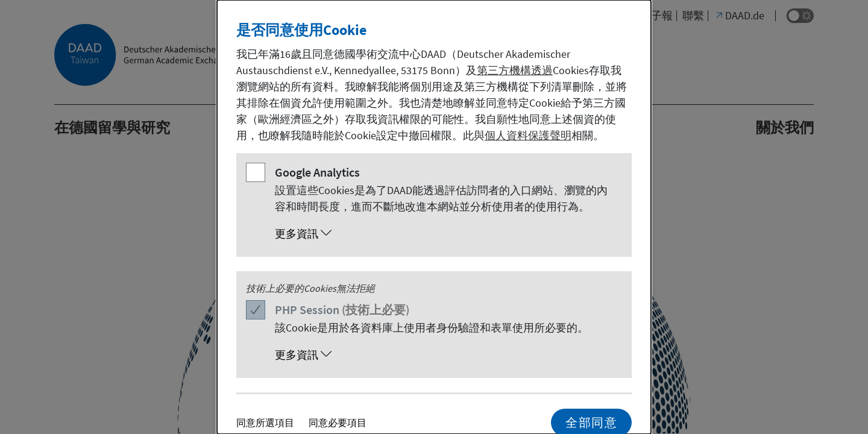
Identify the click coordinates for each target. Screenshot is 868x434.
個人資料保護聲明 (528, 135)
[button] (446, 234)
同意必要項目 (338, 423)
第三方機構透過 (515, 70)
